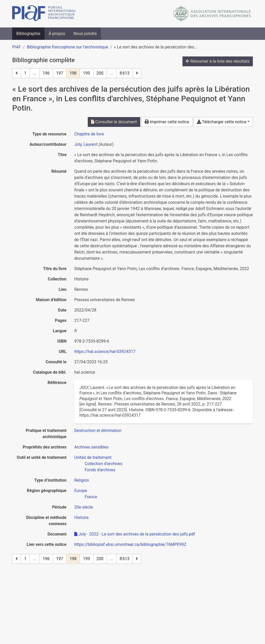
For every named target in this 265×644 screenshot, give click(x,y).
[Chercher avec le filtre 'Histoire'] (81, 518)
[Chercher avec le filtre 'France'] (91, 497)
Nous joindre (85, 34)
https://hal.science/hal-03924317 (105, 352)
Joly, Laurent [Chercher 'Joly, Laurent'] (86, 144)
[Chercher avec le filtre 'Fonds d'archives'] (100, 470)
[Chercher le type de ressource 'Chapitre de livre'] (89, 134)
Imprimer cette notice (167, 122)
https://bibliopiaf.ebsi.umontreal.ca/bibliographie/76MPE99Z (130, 544)
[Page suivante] (137, 73)
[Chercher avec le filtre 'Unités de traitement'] (93, 457)
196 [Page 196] (46, 73)
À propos (57, 34)
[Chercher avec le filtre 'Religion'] (82, 480)
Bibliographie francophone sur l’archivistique (67, 47)
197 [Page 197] (60, 73)
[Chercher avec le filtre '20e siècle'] (84, 507)
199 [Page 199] (87, 73)
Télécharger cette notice (222, 122)
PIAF (17, 47)
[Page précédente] (17, 73)
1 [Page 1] (25, 73)
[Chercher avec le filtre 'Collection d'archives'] (104, 464)
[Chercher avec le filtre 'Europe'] (81, 491)
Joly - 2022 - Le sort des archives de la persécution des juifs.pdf (135, 534)
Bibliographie (28, 34)
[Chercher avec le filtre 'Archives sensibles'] (91, 447)
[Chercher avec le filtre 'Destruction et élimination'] (98, 430)
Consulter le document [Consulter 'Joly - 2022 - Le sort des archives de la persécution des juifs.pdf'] (114, 122)
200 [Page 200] (100, 73)
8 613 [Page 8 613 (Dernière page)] (124, 73)
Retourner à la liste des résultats (218, 61)
